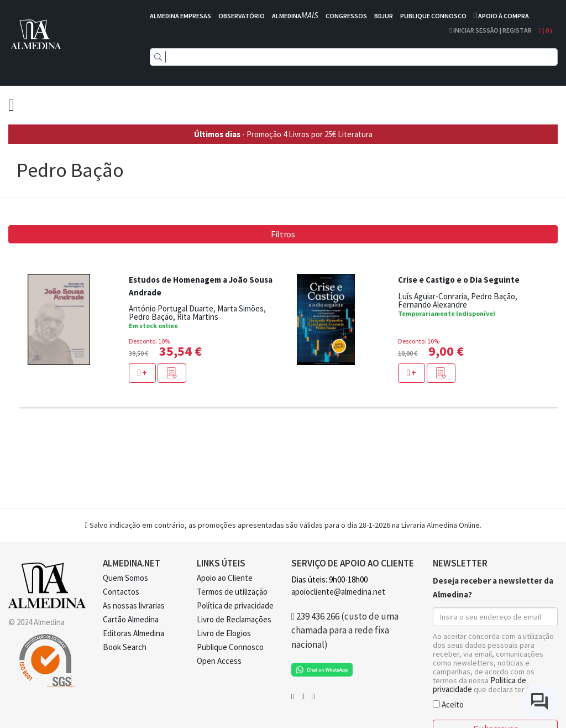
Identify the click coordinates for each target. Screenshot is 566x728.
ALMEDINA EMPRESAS (180, 16)
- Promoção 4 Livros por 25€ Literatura (283, 134)
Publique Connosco (230, 647)
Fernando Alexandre (433, 305)
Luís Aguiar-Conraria (433, 296)
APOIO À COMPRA (504, 16)
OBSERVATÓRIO (242, 16)
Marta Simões (240, 308)
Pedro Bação (151, 317)
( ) (546, 30)
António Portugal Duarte (171, 308)
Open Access (219, 661)
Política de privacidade (235, 605)
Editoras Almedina (133, 633)
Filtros (283, 234)
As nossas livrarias (134, 605)
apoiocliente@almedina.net (338, 592)
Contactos (121, 592)
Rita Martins (198, 317)
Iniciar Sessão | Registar (490, 30)
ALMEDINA (295, 16)
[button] (172, 373)
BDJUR (384, 16)
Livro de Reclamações (234, 619)
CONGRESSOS (346, 16)
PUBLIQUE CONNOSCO (433, 16)
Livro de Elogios (224, 633)
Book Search (125, 647)
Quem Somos (125, 578)
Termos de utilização (232, 592)
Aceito (448, 704)
